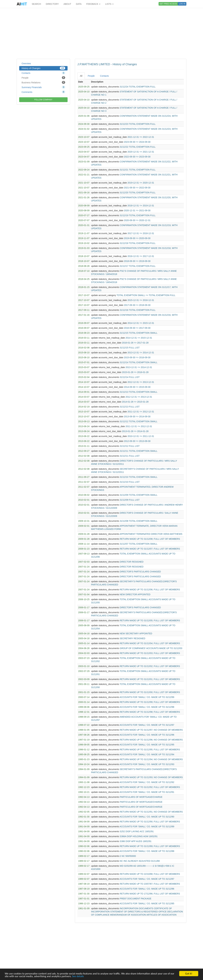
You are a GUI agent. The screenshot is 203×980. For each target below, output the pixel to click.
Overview (26, 63)
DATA (79, 4)
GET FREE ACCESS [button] (168, 4)
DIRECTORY (52, 4)
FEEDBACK (93, 4)
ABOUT (67, 4)
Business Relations (43, 82)
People (43, 78)
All (81, 76)
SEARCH (36, 4)
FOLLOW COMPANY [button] (43, 100)
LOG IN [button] (182, 4)
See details (78, 976)
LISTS (109, 4)
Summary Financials (43, 87)
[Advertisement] (101, 33)
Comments (43, 92)
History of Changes (43, 68)
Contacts (43, 73)
